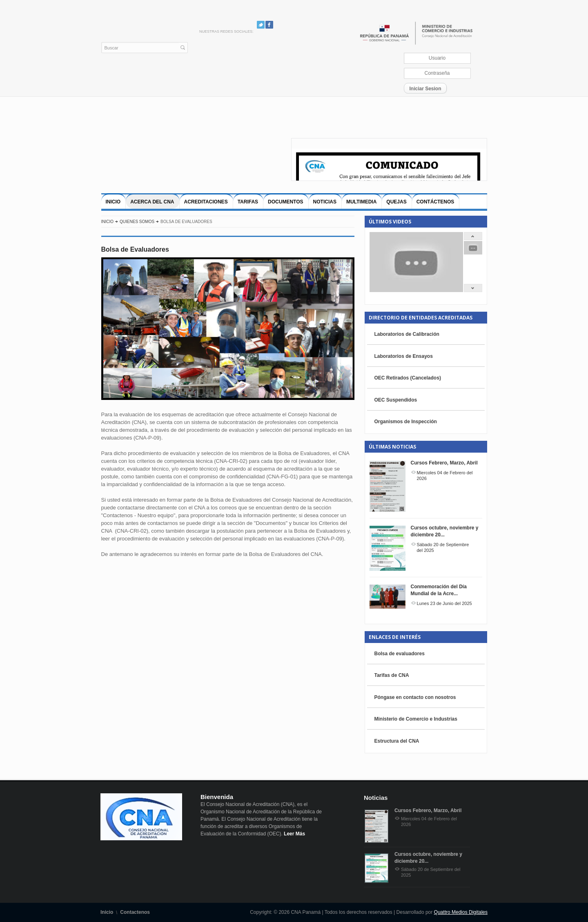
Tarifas (248, 202)
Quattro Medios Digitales (461, 912)
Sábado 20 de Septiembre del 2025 (443, 547)
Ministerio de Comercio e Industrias (416, 719)
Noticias (325, 202)
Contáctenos (435, 202)
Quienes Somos (137, 222)
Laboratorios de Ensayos (404, 356)
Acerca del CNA (152, 202)
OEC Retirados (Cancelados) (408, 378)
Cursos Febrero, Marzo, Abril (444, 463)
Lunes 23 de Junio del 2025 (444, 603)
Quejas (396, 202)
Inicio (113, 202)
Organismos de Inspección (406, 422)
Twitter (261, 25)
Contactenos (135, 912)
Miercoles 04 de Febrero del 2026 (445, 476)
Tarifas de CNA (392, 675)
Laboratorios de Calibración (407, 334)
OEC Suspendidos (396, 400)
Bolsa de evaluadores (400, 654)
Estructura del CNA (397, 741)
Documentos (285, 202)
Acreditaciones (206, 202)
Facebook (269, 25)
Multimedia (361, 202)
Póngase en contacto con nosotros (415, 697)
